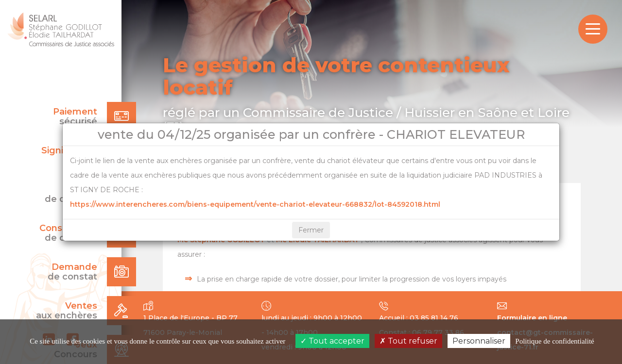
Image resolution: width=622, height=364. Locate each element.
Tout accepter (332, 341)
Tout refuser (408, 341)
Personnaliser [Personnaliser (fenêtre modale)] (479, 341)
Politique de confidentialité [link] (554, 341)
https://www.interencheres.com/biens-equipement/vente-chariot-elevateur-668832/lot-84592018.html (255, 204)
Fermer (311, 230)
